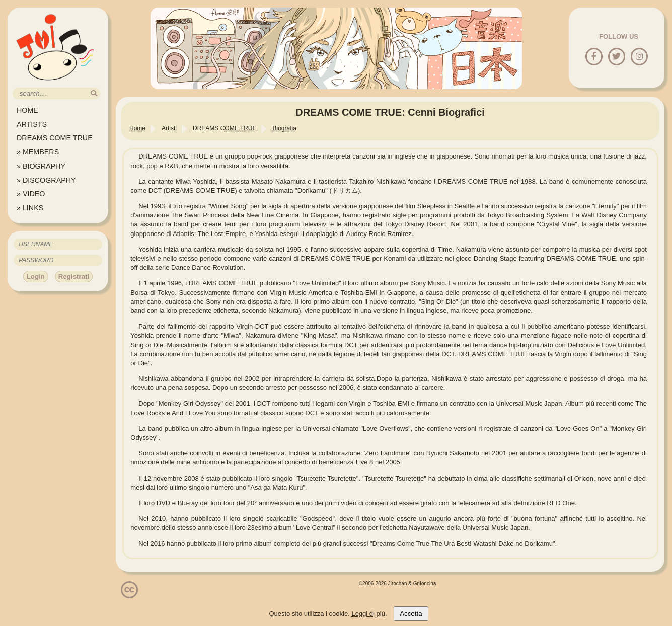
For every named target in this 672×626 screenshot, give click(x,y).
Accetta (411, 614)
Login (36, 277)
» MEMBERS (38, 152)
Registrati (74, 277)
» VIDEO (31, 194)
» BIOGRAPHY (41, 166)
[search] (94, 93)
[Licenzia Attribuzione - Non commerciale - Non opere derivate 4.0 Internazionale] (129, 595)
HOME (27, 110)
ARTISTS (32, 124)
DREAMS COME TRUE (55, 138)
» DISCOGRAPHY (46, 180)
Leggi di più (368, 614)
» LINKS (30, 208)
